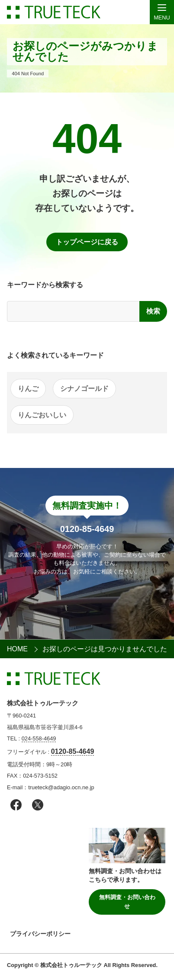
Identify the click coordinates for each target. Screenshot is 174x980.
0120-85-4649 (73, 751)
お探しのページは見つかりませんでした (105, 649)
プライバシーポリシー (40, 934)
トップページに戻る (87, 242)
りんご (28, 389)
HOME (17, 649)
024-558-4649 (39, 738)
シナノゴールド (84, 389)
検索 (153, 311)
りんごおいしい (42, 415)
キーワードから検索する (45, 285)
